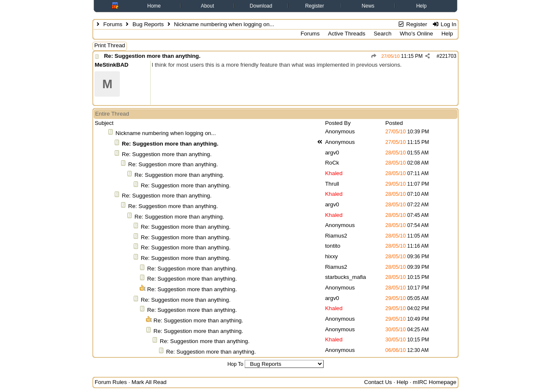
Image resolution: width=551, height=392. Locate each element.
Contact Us (378, 382)
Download (261, 6)
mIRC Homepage (435, 382)
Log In (444, 24)
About (207, 6)
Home (154, 6)
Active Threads (347, 34)
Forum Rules (111, 382)
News (368, 6)
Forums (113, 24)
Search (383, 34)
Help (421, 6)
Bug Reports (148, 24)
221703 (448, 56)
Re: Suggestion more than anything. (152, 56)
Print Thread (109, 45)
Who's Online (417, 34)
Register (315, 6)
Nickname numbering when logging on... (166, 133)
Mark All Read (149, 382)
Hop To (235, 364)
